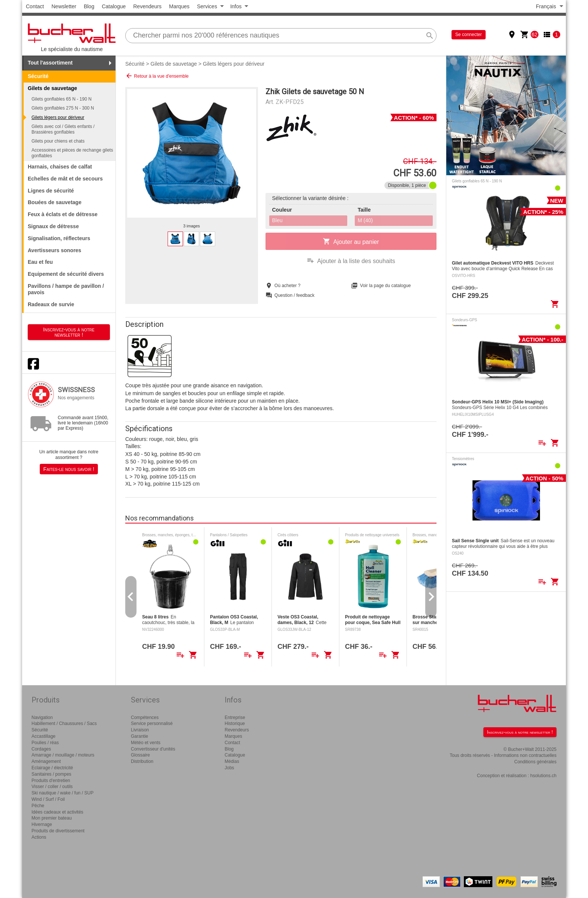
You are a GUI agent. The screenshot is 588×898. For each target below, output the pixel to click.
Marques (179, 6)
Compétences (145, 717)
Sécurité (38, 76)
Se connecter (469, 35)
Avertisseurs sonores (55, 250)
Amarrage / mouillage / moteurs (63, 755)
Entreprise (235, 717)
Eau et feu (40, 262)
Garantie (139, 736)
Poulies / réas (45, 743)
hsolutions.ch (543, 776)
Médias (232, 761)
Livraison (140, 730)
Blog (89, 6)
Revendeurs (147, 6)
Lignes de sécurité (51, 191)
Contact (35, 6)
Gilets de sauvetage (174, 64)
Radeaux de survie (51, 304)
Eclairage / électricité (52, 768)
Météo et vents (146, 743)
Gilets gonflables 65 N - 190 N (61, 99)
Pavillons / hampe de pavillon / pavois (66, 289)
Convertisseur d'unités (153, 749)
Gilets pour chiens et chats (58, 141)
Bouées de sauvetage (55, 202)
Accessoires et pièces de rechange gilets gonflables (72, 153)
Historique (235, 724)
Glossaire (140, 755)
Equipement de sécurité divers (66, 274)
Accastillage (43, 736)
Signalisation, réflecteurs (59, 238)
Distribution (142, 761)
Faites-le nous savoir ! (69, 469)
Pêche (38, 806)
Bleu (277, 220)
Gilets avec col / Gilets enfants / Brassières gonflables (63, 129)
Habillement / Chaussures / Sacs (64, 724)
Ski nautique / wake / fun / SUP (62, 793)
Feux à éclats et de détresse (63, 214)
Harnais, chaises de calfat (60, 167)
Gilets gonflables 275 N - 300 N (63, 108)
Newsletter (64, 6)
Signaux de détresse (53, 226)
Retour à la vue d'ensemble (157, 76)
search (430, 36)
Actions (39, 837)
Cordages (41, 749)
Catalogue (114, 6)
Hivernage (42, 824)
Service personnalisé (152, 724)
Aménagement (46, 761)
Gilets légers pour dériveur (58, 117)
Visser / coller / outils (52, 787)
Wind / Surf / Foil (48, 799)
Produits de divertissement (58, 831)
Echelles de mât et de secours (65, 179)
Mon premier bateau (52, 818)
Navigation (42, 717)
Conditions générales (535, 762)
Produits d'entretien (51, 781)
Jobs (229, 768)
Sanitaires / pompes (51, 774)
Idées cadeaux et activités (57, 812)
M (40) (365, 220)
